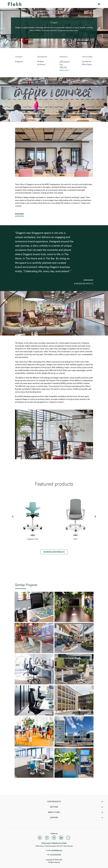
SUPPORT (77, 818)
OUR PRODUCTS (75, 802)
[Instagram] (40, 838)
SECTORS (77, 807)
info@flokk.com (57, 850)
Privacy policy (46, 843)
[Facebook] (47, 838)
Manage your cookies (59, 843)
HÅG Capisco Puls (65, 63)
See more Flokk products (54, 552)
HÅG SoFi (63, 67)
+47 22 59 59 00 (55, 855)
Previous (13, 516)
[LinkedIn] (61, 838)
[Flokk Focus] (68, 838)
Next (95, 516)
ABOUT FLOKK (76, 812)
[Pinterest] (54, 838)
